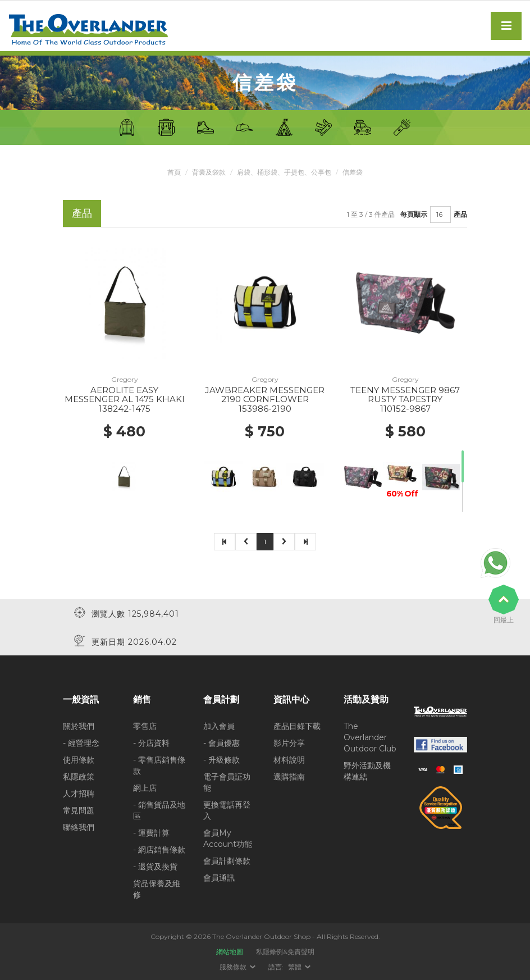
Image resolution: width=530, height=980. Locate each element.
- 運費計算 (151, 833)
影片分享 (289, 743)
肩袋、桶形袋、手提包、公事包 (284, 172)
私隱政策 (79, 777)
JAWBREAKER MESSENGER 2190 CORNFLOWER (265, 395)
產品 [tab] (82, 213)
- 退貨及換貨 (155, 867)
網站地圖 (230, 952)
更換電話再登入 (227, 810)
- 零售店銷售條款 (159, 765)
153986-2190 (265, 409)
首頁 (174, 172)
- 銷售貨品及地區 (159, 810)
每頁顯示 (414, 214)
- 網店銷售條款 (159, 850)
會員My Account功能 (228, 838)
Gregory (125, 379)
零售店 (145, 726)
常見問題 (79, 810)
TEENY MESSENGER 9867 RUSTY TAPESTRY (405, 395)
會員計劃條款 (227, 861)
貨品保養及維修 (157, 889)
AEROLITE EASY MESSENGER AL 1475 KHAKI (125, 395)
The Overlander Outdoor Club (370, 737)
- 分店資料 (151, 743)
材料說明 (289, 760)
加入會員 (219, 726)
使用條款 (79, 760)
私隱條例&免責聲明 (285, 952)
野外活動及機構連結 (367, 771)
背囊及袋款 (209, 172)
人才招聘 (79, 794)
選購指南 (289, 777)
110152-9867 (405, 409)
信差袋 (353, 172)
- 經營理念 (81, 743)
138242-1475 (125, 409)
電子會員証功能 (227, 782)
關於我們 (79, 726)
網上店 (145, 788)
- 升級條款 (221, 760)
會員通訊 (219, 878)
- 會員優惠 (221, 743)
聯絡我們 (79, 827)
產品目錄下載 (297, 726)
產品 (460, 214)
